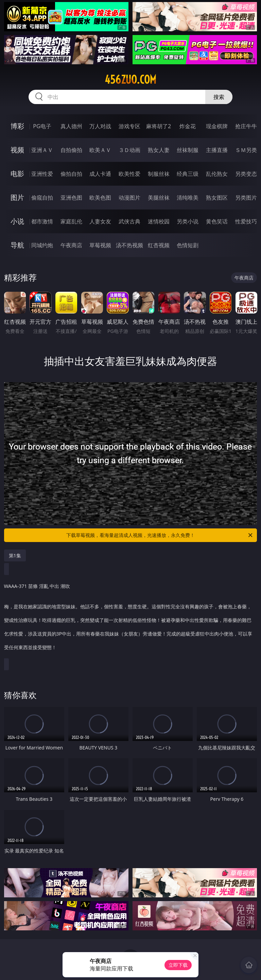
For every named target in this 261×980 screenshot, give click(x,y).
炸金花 (188, 126)
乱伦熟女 (217, 174)
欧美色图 (100, 198)
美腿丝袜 (159, 198)
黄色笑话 (217, 221)
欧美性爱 (129, 174)
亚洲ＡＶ (42, 150)
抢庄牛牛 (246, 126)
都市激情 (42, 221)
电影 (17, 174)
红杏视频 (159, 245)
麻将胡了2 (159, 126)
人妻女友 (100, 221)
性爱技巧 (246, 221)
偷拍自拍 (71, 174)
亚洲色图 (71, 198)
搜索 (219, 97)
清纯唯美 (188, 198)
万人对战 (100, 126)
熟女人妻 (159, 150)
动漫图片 (129, 198)
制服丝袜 (159, 174)
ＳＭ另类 (246, 150)
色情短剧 (188, 245)
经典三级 (188, 174)
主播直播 (217, 150)
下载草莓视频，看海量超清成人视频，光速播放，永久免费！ (160, 535)
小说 (17, 221)
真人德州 (71, 126)
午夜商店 (71, 245)
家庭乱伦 (71, 221)
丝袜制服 (188, 150)
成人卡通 (100, 174)
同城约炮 (42, 245)
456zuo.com (130, 80)
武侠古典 (129, 221)
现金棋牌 (217, 126)
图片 (17, 197)
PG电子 (42, 126)
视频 (17, 150)
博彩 (17, 126)
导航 (17, 245)
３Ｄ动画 (129, 150)
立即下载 (178, 965)
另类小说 (188, 221)
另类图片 (246, 198)
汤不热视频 (129, 245)
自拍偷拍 (71, 150)
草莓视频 (100, 245)
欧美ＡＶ (100, 150)
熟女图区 (217, 198)
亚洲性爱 (42, 174)
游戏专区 (129, 126)
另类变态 (246, 174)
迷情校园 (159, 221)
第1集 (15, 555)
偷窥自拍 (42, 198)
